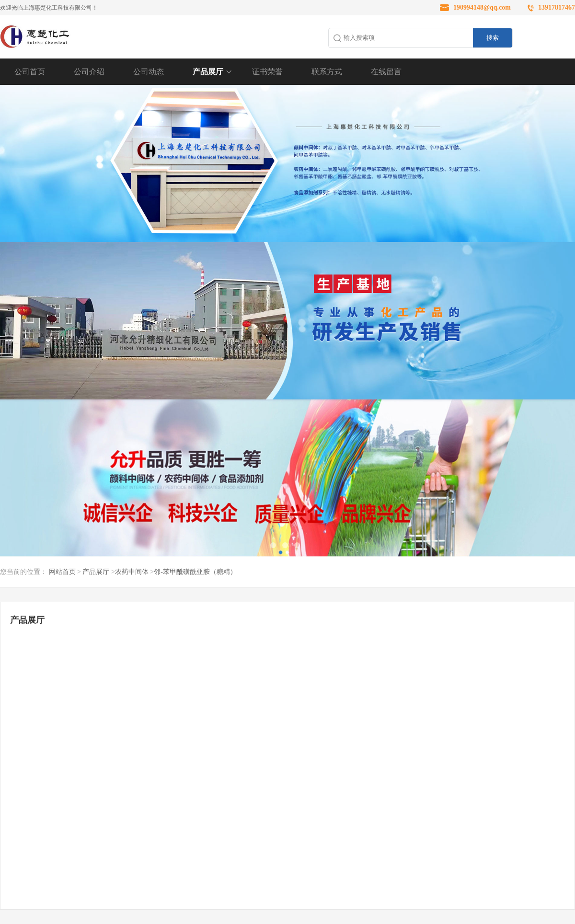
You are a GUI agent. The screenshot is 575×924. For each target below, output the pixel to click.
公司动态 (149, 72)
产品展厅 (208, 72)
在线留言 (386, 72)
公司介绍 (89, 72)
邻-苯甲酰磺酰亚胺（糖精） (195, 572)
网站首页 (62, 572)
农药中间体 (132, 572)
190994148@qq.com (482, 7)
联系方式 (327, 72)
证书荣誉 (267, 72)
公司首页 (30, 72)
